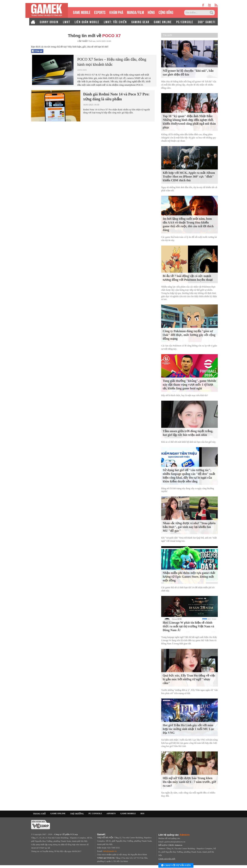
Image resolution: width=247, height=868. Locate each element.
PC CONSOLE (95, 813)
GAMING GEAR (140, 22)
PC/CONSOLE (185, 22)
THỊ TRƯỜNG (77, 814)
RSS (142, 813)
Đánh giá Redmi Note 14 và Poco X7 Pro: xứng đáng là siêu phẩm (116, 97)
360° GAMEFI (207, 22)
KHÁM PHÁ (116, 12)
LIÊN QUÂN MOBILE (87, 22)
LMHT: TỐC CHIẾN (115, 22)
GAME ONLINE (163, 22)
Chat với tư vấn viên (176, 866)
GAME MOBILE (82, 12)
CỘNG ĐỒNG (166, 12)
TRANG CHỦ (39, 814)
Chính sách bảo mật (167, 859)
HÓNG (151, 12)
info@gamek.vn (110, 851)
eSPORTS (100, 12)
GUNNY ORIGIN (49, 22)
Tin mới (167, 35)
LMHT (67, 22)
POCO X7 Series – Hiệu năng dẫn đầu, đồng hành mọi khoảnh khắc (112, 62)
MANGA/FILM (135, 12)
